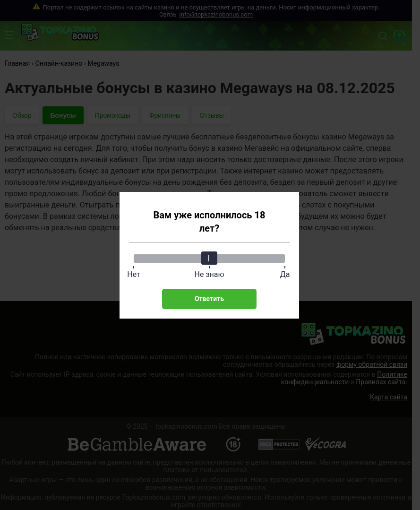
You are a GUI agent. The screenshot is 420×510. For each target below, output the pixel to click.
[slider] (209, 258)
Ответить (209, 299)
